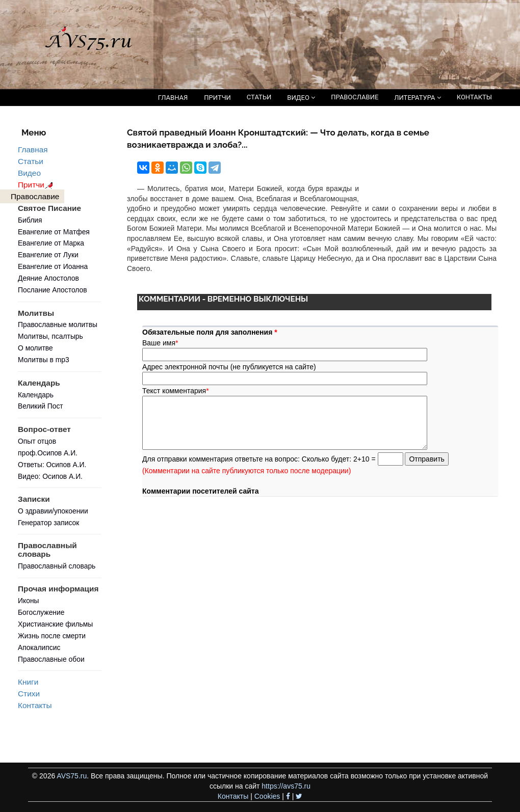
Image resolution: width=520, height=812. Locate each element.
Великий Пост (41, 406)
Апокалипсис (39, 647)
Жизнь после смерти (52, 636)
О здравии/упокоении (53, 511)
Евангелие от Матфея (54, 232)
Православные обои (51, 659)
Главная (33, 150)
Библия (30, 220)
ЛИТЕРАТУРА (417, 98)
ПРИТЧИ (217, 98)
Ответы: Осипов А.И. (52, 465)
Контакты (35, 705)
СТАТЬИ (259, 97)
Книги (28, 682)
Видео (29, 173)
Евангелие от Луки (48, 255)
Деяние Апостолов (48, 278)
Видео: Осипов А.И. (50, 476)
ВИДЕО (301, 98)
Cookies (267, 796)
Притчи (37, 185)
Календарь (36, 395)
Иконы (29, 601)
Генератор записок (48, 523)
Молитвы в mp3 (44, 360)
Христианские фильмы (55, 624)
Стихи (29, 694)
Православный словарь (57, 566)
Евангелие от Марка (51, 243)
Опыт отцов (37, 441)
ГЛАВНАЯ (173, 98)
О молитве (35, 348)
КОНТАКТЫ (474, 97)
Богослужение (41, 612)
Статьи (31, 161)
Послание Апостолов (53, 290)
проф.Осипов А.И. (48, 453)
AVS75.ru (72, 776)
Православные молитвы (58, 324)
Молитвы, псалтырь (50, 336)
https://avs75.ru (286, 786)
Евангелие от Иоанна (53, 266)
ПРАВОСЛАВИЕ (355, 97)
